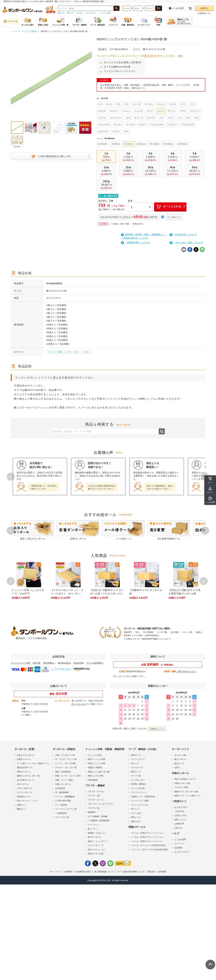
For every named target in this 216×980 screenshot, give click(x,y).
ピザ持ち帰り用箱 (63, 801)
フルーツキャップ (96, 845)
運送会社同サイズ (25, 768)
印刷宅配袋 (93, 780)
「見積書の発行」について (135, 242)
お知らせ (178, 828)
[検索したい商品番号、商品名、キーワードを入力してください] (86, 8)
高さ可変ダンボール (26, 780)
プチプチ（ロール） (96, 792)
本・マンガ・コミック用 (66, 759)
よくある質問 (180, 839)
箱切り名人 (136, 821)
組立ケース (179, 763)
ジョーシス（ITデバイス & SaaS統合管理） (150, 850)
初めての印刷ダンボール (185, 779)
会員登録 (178, 848)
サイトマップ (55, 872)
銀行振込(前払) (64, 663)
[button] (210, 500)
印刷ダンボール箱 (182, 783)
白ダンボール (23, 784)
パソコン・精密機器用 (65, 797)
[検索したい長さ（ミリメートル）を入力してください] (127, 8)
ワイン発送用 (61, 805)
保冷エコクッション (96, 850)
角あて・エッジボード (97, 841)
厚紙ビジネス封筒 (96, 776)
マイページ (179, 844)
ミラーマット (94, 825)
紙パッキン (93, 829)
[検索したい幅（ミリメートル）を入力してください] (138, 8)
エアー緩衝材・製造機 (97, 816)
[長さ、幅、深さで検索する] (159, 8)
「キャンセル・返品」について (186, 242)
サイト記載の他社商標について (131, 872)
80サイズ (70, 13)
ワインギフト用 (62, 817)
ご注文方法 (179, 811)
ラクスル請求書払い (95, 663)
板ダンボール (180, 759)
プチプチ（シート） (96, 800)
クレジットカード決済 (20, 663)
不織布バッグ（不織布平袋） (144, 797)
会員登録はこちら (204, 13)
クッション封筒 (105, 13)
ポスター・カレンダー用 (66, 768)
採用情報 (162, 872)
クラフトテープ (138, 759)
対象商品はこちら (157, 729)
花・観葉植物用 (62, 792)
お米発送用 (60, 788)
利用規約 (68, 872)
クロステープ (137, 768)
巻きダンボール (95, 837)
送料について (180, 820)
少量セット (22, 805)
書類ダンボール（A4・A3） (29, 776)
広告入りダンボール (26, 755)
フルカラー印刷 (181, 787)
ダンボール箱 (180, 755)
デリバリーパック (139, 792)
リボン (86, 352)
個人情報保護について (104, 872)
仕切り (177, 768)
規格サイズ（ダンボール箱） (187, 792)
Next (205, 531)
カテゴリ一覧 (11, 22)
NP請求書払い (49, 663)
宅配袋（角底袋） (96, 768)
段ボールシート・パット (28, 801)
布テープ (135, 763)
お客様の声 (179, 824)
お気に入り (174, 217)
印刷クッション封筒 (96, 763)
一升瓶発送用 (61, 813)
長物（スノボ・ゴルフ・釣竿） (69, 776)
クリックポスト (91, 13)
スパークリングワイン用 (66, 809)
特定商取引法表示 (83, 872)
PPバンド (135, 809)
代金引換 (36, 663)
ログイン (204, 8)
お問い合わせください (187, 671)
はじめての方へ (181, 807)
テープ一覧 (136, 776)
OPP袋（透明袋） (139, 784)
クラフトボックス (25, 792)
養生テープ (136, 772)
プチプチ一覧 (94, 808)
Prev (11, 477)
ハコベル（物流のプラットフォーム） (148, 841)
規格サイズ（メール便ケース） (188, 796)
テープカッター (138, 780)
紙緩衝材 (92, 812)
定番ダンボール (24, 759)
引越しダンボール (63, 784)
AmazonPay (79, 663)
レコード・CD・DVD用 (65, 763)
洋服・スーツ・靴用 (64, 780)
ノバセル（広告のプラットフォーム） (148, 837)
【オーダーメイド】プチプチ (100, 804)
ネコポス (80, 13)
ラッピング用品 (55, 352)
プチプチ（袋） (95, 796)
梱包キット (22, 809)
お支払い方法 (180, 815)
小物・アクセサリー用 (65, 755)
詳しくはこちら (120, 676)
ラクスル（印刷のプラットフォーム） (148, 833)
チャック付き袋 (138, 788)
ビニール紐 (136, 813)
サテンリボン (73, 352)
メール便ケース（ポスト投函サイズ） (33, 763)
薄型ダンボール (24, 772)
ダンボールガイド (182, 852)
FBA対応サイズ (24, 797)
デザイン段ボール (25, 788)
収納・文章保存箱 (63, 772)
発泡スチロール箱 (96, 854)
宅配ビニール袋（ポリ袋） (99, 772)
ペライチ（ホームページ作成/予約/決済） (149, 845)
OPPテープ (136, 755)
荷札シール (136, 817)
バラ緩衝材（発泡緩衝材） (99, 820)
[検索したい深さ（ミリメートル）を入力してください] (149, 8)
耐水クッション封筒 (96, 759)
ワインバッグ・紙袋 (140, 801)
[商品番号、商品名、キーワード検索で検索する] (116, 8)
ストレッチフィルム (140, 805)
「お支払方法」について (183, 234)
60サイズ (61, 13)
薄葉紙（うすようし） (97, 833)
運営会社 (151, 872)
